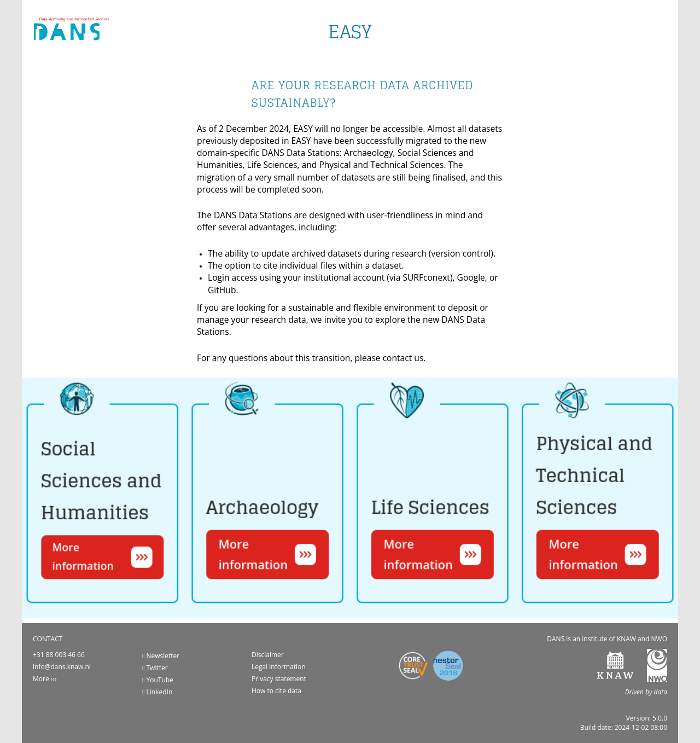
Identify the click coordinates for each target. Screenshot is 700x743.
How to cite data (276, 691)
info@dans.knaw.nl (62, 667)
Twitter (155, 668)
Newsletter (161, 656)
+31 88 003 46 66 (59, 655)
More (41, 679)
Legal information (279, 667)
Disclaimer (268, 655)
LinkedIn (157, 692)
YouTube (158, 680)
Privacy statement (279, 679)
